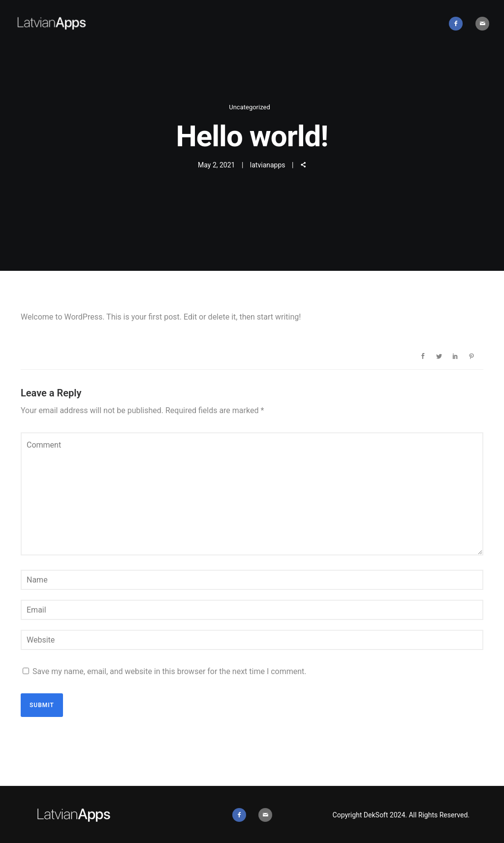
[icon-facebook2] (458, 24)
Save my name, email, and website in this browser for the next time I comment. (170, 671)
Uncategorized (249, 107)
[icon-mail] (482, 24)
